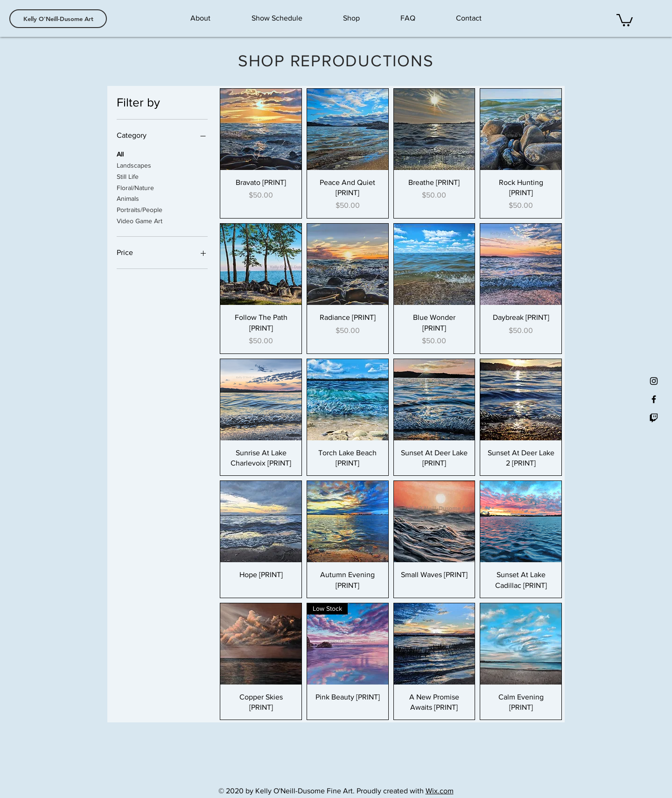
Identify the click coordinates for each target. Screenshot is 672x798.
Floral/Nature (135, 187)
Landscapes (134, 165)
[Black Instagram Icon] (654, 381)
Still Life (128, 176)
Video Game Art (140, 220)
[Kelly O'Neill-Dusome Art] (58, 19)
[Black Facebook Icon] (654, 399)
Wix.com (440, 791)
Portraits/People (140, 209)
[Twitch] (654, 417)
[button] (625, 19)
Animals (128, 198)
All (120, 153)
